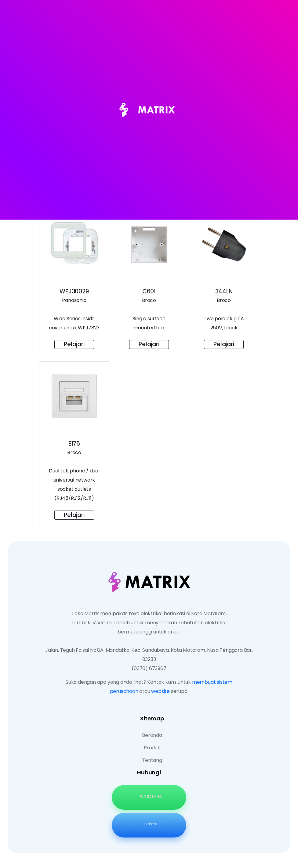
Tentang (152, 760)
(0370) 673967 (149, 668)
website (160, 691)
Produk (152, 748)
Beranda (152, 735)
